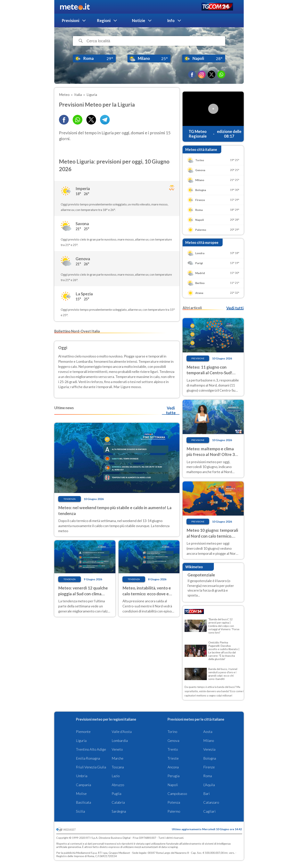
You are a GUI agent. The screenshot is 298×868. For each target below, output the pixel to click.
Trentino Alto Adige (91, 749)
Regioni (104, 20)
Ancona (173, 767)
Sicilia (80, 811)
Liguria (81, 741)
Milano (209, 741)
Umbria (82, 776)
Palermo (174, 811)
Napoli (173, 785)
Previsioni (70, 20)
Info (171, 20)
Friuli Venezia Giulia (91, 767)
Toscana (118, 767)
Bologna (210, 758)
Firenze (209, 767)
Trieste (173, 758)
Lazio (116, 776)
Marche (118, 758)
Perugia (174, 776)
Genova (173, 741)
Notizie (139, 20)
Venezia (209, 749)
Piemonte (83, 732)
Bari (207, 794)
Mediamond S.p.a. (87, 853)
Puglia (116, 794)
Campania (83, 785)
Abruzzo (118, 785)
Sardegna (119, 811)
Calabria (118, 802)
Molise (81, 794)
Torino (172, 732)
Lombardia (120, 741)
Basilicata (83, 802)
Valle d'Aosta (122, 732)
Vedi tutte (171, 410)
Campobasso (177, 794)
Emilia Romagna (88, 758)
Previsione (198, 358)
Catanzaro (211, 802)
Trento (173, 749)
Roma (208, 776)
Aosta (208, 732)
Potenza (174, 802)
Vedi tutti (235, 308)
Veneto (117, 749)
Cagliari (209, 811)
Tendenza (70, 499)
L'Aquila (209, 785)
